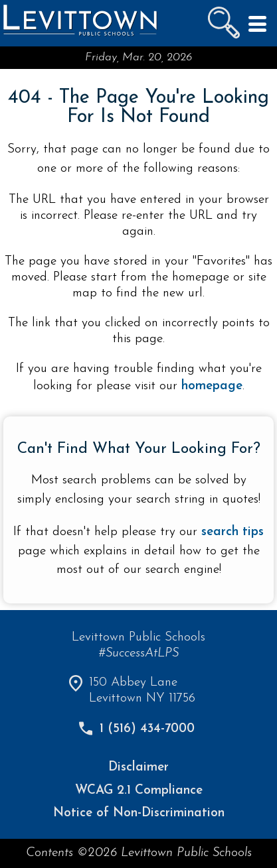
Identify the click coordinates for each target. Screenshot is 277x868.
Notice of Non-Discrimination (139, 813)
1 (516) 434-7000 (147, 729)
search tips (232, 532)
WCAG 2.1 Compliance (139, 791)
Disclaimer (138, 768)
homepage (212, 386)
